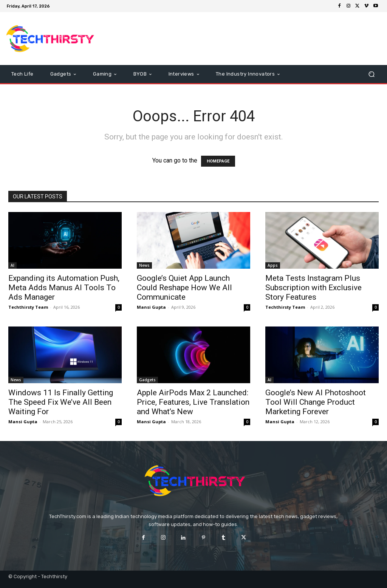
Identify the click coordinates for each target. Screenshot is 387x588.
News (144, 265)
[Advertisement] (240, 39)
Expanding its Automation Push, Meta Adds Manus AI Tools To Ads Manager (64, 288)
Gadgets (147, 380)
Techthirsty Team (28, 307)
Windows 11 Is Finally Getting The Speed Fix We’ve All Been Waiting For (61, 402)
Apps (273, 265)
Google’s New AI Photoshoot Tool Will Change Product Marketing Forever (316, 402)
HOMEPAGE (218, 161)
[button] (371, 74)
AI (12, 265)
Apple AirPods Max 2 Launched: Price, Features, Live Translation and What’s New (193, 402)
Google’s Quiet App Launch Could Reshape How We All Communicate (184, 288)
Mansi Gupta (151, 307)
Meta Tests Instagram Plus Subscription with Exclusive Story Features (313, 288)
